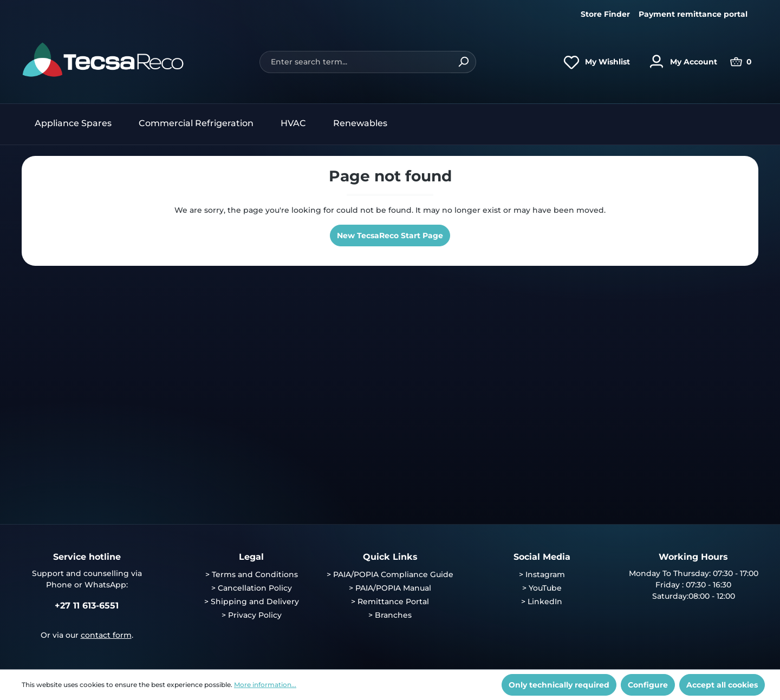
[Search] (463, 62)
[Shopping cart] (741, 62)
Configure (648, 685)
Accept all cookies (722, 685)
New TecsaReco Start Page (390, 235)
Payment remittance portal (693, 14)
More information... (265, 685)
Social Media (542, 557)
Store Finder (605, 14)
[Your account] (680, 62)
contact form (106, 635)
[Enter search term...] (355, 62)
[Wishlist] (594, 62)
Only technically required (559, 685)
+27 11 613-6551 (87, 606)
